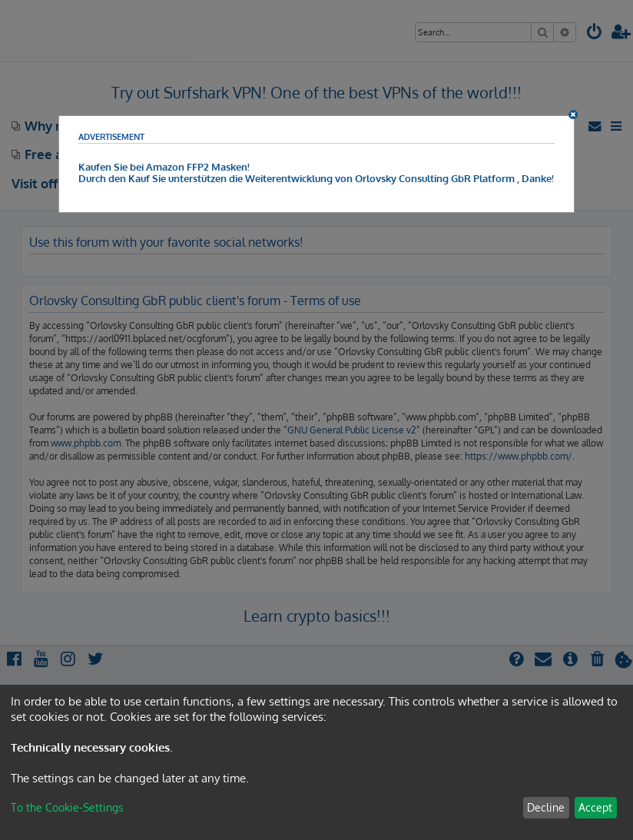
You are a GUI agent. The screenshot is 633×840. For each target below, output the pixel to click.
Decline (546, 807)
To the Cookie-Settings (67, 807)
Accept (595, 807)
